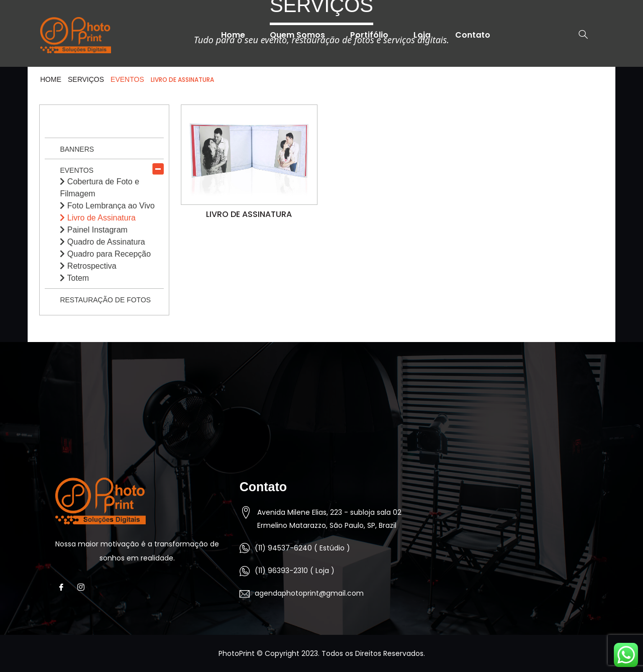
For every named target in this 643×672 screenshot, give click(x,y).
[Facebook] (64, 588)
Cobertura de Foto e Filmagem (99, 188)
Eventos (77, 170)
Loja (422, 35)
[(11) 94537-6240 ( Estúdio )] (245, 548)
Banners (77, 149)
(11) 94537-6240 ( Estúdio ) (302, 548)
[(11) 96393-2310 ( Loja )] (245, 571)
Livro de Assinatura (98, 218)
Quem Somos (297, 35)
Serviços (86, 79)
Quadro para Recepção (105, 254)
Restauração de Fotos (105, 300)
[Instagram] (84, 588)
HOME (51, 79)
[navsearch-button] (578, 35)
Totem (74, 278)
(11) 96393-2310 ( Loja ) (295, 571)
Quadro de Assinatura (102, 242)
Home (233, 35)
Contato (473, 35)
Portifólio (369, 35)
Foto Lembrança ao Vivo (107, 206)
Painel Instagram (94, 230)
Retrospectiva (88, 266)
